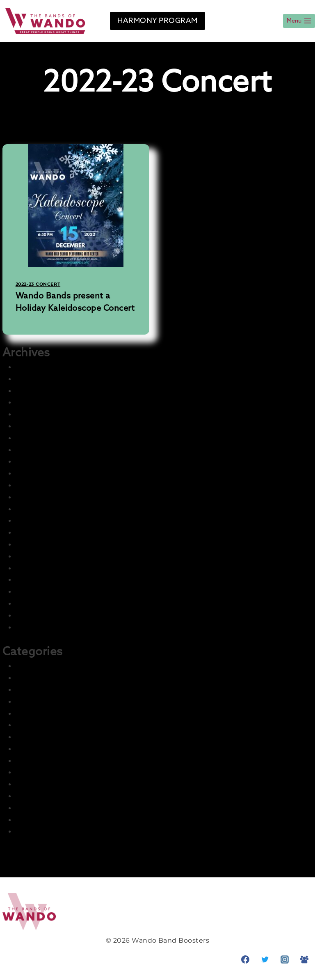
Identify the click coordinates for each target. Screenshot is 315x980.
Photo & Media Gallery (54, 808)
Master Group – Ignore (54, 772)
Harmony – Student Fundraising (71, 737)
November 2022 (43, 533)
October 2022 (39, 545)
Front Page (35, 714)
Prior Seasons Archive (53, 820)
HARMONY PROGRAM (157, 21)
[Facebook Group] (304, 959)
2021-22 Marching (46, 678)
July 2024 (32, 450)
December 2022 (43, 521)
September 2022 (45, 557)
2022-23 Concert (38, 284)
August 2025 (37, 391)
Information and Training (59, 749)
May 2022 (32, 604)
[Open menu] (299, 21)
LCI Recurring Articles (53, 761)
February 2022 (40, 628)
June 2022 (33, 592)
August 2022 (37, 568)
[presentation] (76, 206)
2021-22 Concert (43, 666)
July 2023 (32, 462)
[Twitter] (265, 959)
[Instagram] (285, 959)
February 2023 (40, 497)
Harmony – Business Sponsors (68, 725)
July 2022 (32, 580)
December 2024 (43, 438)
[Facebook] (245, 959)
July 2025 (32, 403)
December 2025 (43, 367)
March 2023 (35, 485)
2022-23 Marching (46, 702)
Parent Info (35, 796)
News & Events (41, 784)
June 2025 (33, 414)
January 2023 (38, 509)
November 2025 (43, 379)
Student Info (38, 832)
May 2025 (32, 426)
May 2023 (32, 474)
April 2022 (33, 616)
